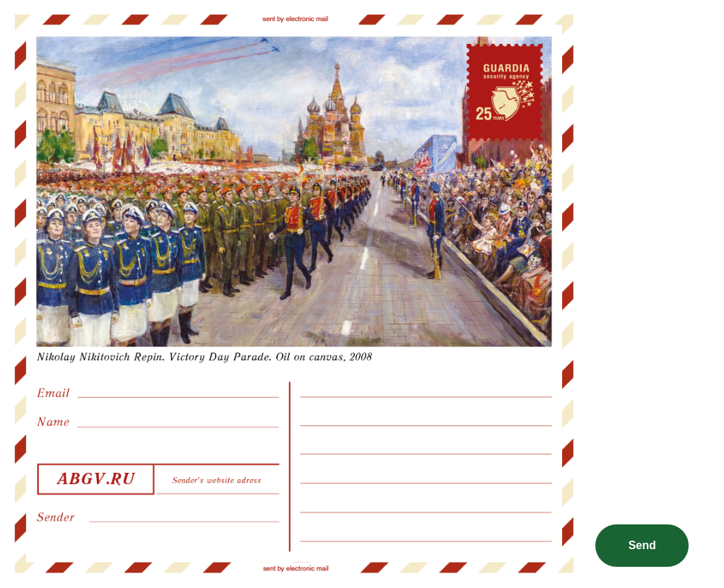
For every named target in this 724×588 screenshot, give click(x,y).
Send (642, 545)
